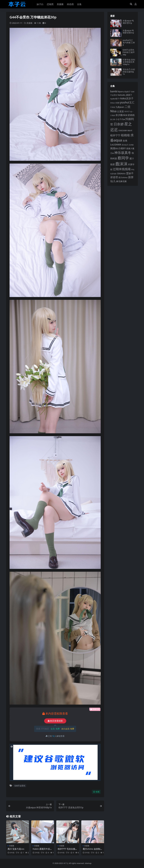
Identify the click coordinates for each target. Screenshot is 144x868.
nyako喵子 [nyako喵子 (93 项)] (115, 99)
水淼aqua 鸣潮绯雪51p (128, 22)
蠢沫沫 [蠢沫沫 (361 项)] (121, 164)
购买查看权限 (55, 721)
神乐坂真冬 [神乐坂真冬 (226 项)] (123, 153)
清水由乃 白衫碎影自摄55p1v (129, 72)
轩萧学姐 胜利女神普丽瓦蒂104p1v (129, 62)
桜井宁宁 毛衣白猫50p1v (68, 850)
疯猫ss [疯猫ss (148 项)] (114, 148)
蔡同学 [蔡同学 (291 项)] (123, 158)
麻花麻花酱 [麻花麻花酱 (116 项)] (121, 181)
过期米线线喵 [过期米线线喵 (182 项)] (122, 169)
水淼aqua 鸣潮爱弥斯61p (128, 32)
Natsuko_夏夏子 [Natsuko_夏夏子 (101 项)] (125, 95)
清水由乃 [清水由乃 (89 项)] (125, 145)
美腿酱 (30, 23)
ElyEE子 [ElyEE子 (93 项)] (128, 92)
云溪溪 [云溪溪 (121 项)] (120, 111)
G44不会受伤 (20, 786)
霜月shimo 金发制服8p (92, 850)
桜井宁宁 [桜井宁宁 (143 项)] (115, 135)
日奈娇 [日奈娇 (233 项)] (119, 124)
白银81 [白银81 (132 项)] (122, 148)
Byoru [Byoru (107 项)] (121, 92)
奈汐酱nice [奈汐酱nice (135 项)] (121, 115)
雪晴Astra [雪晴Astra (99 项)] (121, 174)
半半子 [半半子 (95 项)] (127, 112)
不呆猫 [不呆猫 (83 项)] (113, 107)
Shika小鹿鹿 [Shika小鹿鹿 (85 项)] (115, 103)
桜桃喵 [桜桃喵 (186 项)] (125, 135)
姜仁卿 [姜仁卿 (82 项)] (113, 119)
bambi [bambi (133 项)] (114, 91)
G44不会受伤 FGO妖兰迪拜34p (129, 52)
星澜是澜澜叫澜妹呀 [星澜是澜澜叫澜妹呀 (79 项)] (125, 131)
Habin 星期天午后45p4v (42, 850)
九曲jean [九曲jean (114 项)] (120, 107)
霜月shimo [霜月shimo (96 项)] (123, 177)
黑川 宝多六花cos (16, 849)
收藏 (96, 792)
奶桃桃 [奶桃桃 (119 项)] (131, 115)
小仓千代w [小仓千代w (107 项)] (120, 119)
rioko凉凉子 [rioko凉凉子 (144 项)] (126, 98)
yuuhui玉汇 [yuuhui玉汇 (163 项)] (127, 102)
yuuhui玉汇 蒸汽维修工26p (129, 43)
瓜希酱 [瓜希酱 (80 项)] (131, 145)
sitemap (88, 863)
